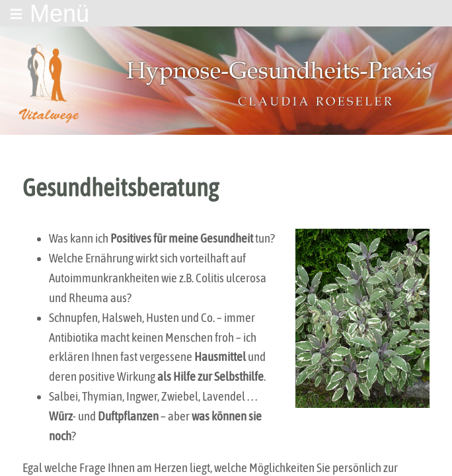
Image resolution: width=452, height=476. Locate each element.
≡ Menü (49, 14)
